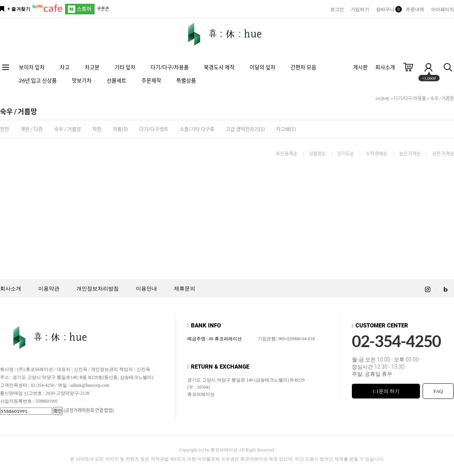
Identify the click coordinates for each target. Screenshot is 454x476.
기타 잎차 (125, 67)
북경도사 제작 (219, 67)
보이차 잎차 (32, 67)
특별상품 (186, 80)
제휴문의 (185, 289)
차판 (97, 129)
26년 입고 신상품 (38, 80)
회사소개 (385, 67)
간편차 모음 (303, 67)
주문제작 (151, 80)
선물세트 (117, 80)
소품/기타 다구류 (197, 129)
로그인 (337, 9)
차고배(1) (286, 129)
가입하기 (360, 9)
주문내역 (415, 9)
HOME (383, 98)
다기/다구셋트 (154, 129)
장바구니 (388, 9)
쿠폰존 (103, 9)
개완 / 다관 (32, 129)
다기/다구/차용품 (170, 67)
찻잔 (5, 129)
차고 (65, 67)
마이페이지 (443, 9)
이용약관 (49, 289)
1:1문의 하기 (386, 391)
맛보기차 (82, 80)
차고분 (92, 67)
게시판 (360, 67)
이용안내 (146, 289)
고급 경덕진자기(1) (245, 129)
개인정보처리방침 (98, 289)
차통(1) (120, 129)
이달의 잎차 (263, 67)
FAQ (438, 391)
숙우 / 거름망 (442, 98)
